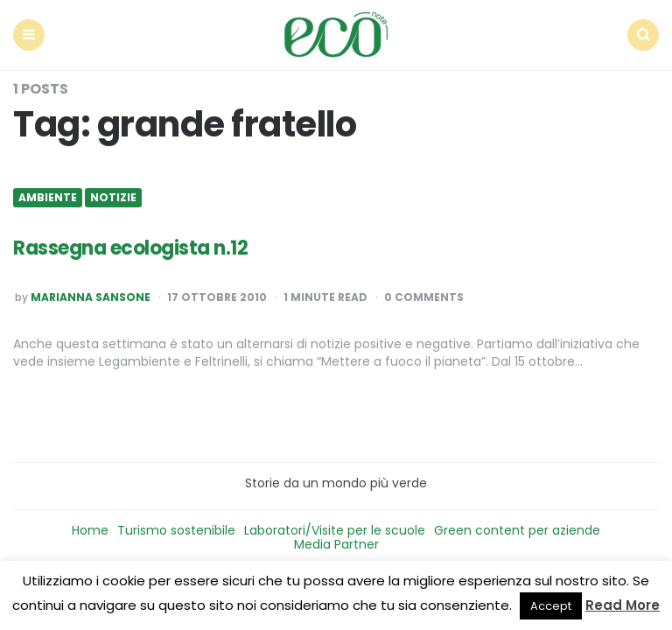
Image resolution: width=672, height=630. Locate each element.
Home (90, 530)
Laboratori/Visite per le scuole (335, 530)
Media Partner (336, 544)
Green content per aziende (517, 530)
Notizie (113, 198)
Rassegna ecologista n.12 (130, 248)
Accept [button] (551, 606)
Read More (623, 605)
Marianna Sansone (91, 297)
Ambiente (48, 198)
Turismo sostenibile (176, 530)
